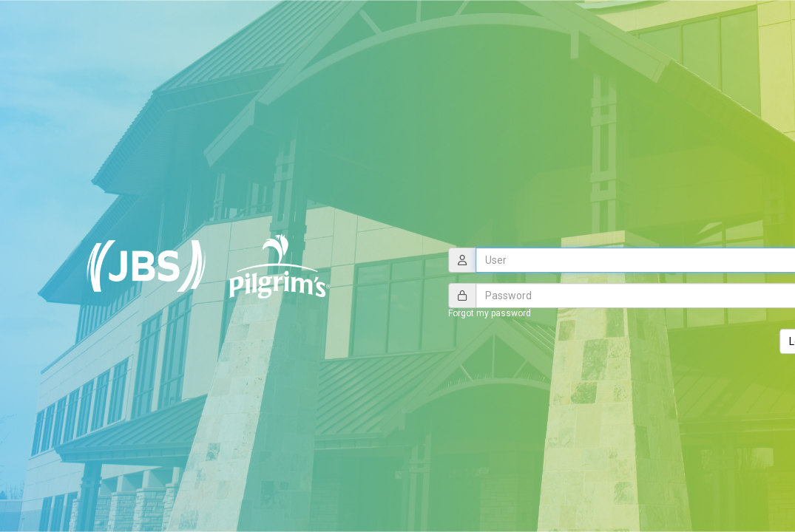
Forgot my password (490, 313)
